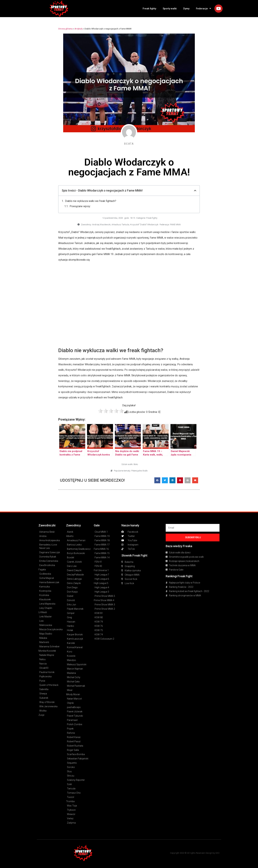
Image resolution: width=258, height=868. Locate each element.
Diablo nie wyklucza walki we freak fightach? (91, 201)
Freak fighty (149, 9)
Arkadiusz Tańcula (120, 225)
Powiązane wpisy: (80, 206)
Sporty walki (170, 9)
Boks (136, 464)
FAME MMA (175, 225)
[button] (157, 480)
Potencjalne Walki (139, 471)
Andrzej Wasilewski (101, 225)
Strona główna (65, 29)
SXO (217, 853)
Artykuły (79, 29)
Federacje (203, 8)
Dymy (186, 9)
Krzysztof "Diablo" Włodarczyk (144, 225)
